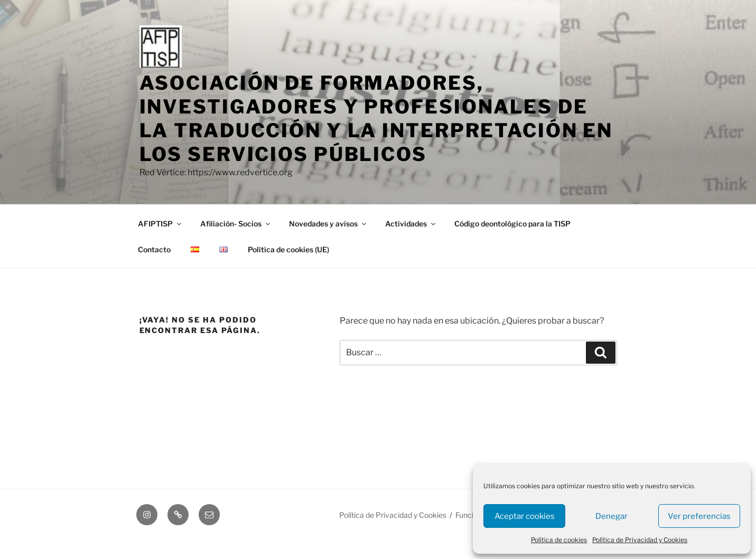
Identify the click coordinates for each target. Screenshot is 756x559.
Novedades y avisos (328, 224)
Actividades (411, 224)
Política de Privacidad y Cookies (640, 540)
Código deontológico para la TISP (512, 224)
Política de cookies (559, 540)
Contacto (154, 249)
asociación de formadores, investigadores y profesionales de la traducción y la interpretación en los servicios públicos (376, 119)
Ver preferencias (699, 516)
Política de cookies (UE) (288, 249)
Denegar (612, 516)
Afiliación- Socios (236, 224)
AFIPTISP (160, 224)
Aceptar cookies (525, 516)
